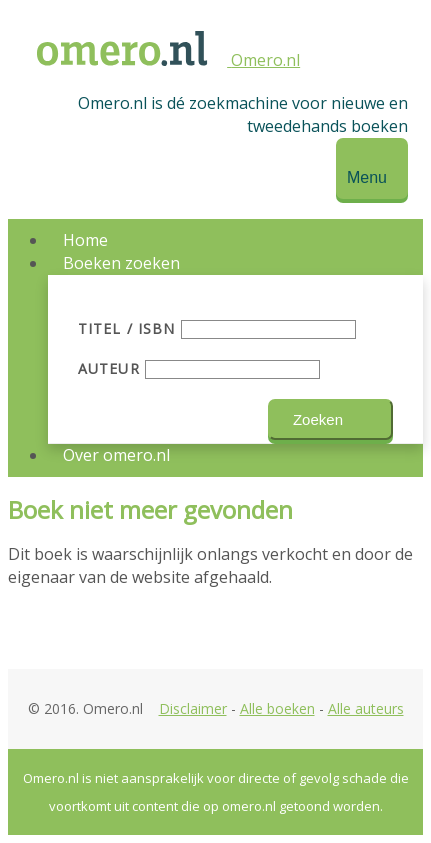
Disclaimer (193, 708)
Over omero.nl (116, 455)
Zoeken (318, 419)
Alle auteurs (366, 708)
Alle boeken (277, 708)
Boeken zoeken (121, 263)
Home (85, 240)
